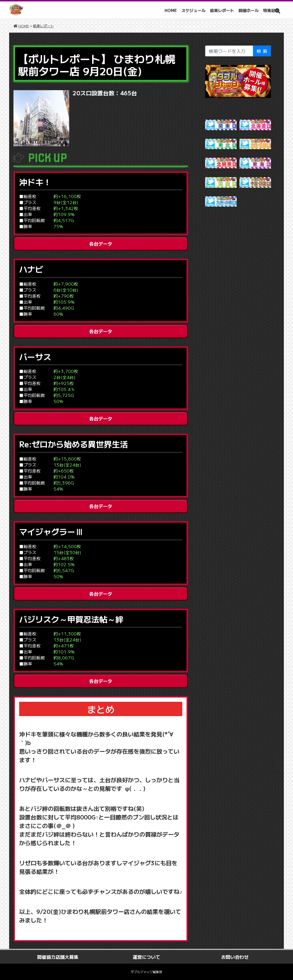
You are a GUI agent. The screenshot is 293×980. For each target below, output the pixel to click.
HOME (171, 10)
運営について (146, 957)
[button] (278, 11)
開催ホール (249, 10)
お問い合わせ (235, 957)
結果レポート (222, 10)
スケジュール (193, 10)
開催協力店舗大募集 (58, 957)
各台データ (101, 244)
